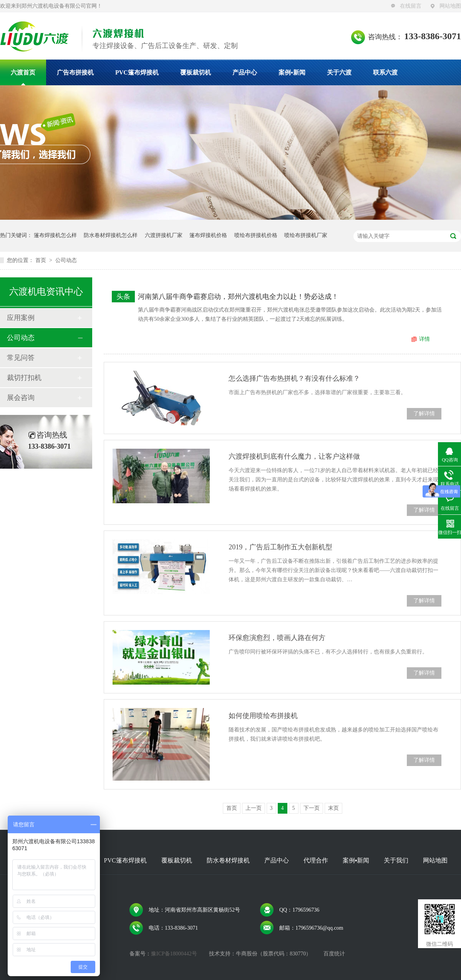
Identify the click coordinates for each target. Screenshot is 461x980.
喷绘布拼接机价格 (256, 235)
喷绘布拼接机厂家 (306, 235)
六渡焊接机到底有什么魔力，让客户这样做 (294, 456)
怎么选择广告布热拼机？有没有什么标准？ (294, 378)
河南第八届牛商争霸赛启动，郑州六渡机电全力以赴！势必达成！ (238, 297)
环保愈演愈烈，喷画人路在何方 (277, 638)
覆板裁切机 (196, 72)
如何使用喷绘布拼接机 (263, 716)
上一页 (254, 808)
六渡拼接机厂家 (164, 235)
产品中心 (245, 72)
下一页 (312, 808)
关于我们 (396, 861)
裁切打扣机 (24, 378)
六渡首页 (23, 72)
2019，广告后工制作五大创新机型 (280, 547)
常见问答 (21, 358)
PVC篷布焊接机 (137, 72)
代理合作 (316, 861)
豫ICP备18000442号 (174, 954)
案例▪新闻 (292, 72)
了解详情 (424, 414)
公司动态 (66, 260)
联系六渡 (385, 72)
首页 (41, 260)
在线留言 (411, 6)
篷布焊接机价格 (208, 235)
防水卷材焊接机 (228, 861)
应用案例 (21, 318)
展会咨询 (21, 398)
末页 (333, 808)
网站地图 (450, 6)
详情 (425, 339)
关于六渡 (339, 72)
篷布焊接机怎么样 (55, 235)
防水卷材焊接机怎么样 (111, 235)
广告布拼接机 (75, 72)
